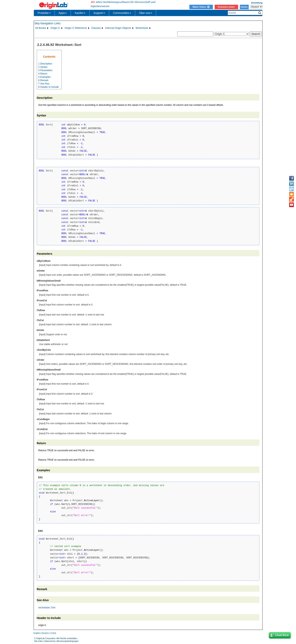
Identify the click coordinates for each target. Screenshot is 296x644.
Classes (96, 28)
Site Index (39, 641)
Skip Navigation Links (48, 23)
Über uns (146, 13)
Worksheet (142, 28)
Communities (122, 13)
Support (99, 13)
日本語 (53, 633)
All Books (41, 28)
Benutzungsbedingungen (68, 641)
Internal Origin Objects (118, 28)
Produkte (44, 13)
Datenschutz (50, 641)
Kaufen (244, 7)
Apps (63, 13)
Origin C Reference (76, 28)
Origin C (55, 28)
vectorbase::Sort (47, 608)
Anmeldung (257, 3)
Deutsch (45, 633)
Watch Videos (201, 7)
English (37, 633)
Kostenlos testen (226, 7)
